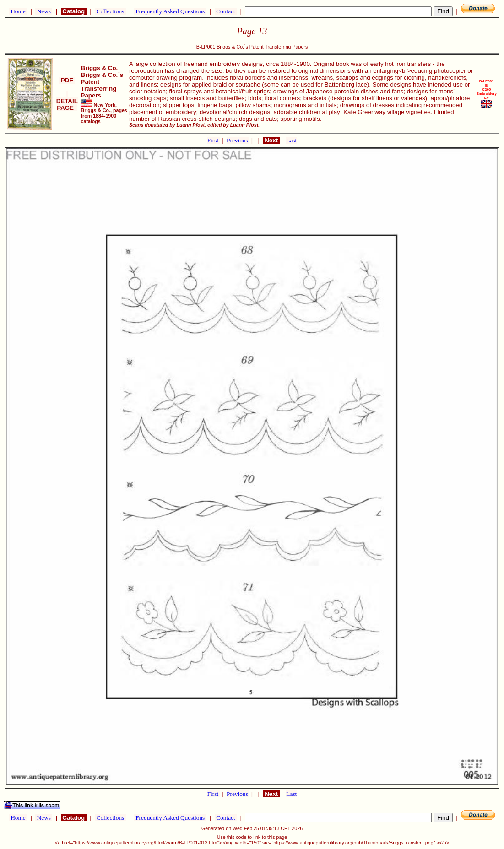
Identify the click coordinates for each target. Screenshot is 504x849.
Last (291, 140)
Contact (226, 11)
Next (271, 140)
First (214, 140)
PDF (67, 80)
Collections (110, 11)
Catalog (74, 11)
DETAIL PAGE (67, 101)
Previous (238, 140)
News (44, 11)
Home (18, 11)
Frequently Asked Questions (170, 11)
